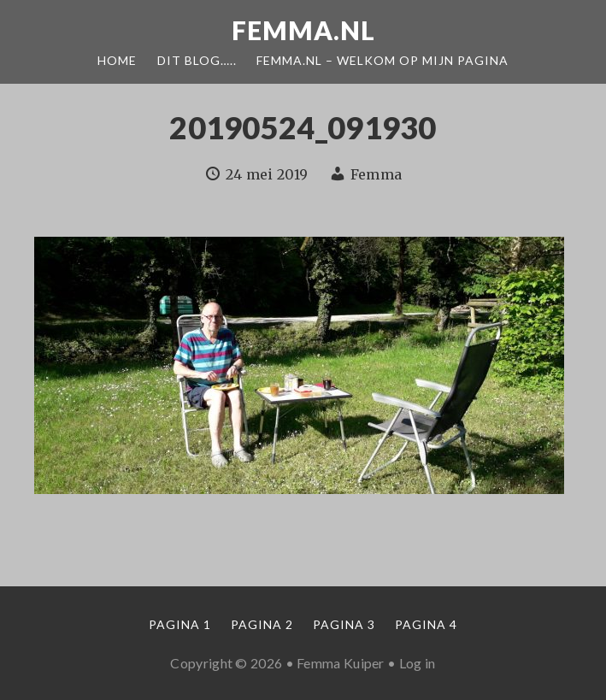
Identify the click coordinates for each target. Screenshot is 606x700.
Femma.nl (303, 30)
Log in (418, 663)
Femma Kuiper (341, 663)
